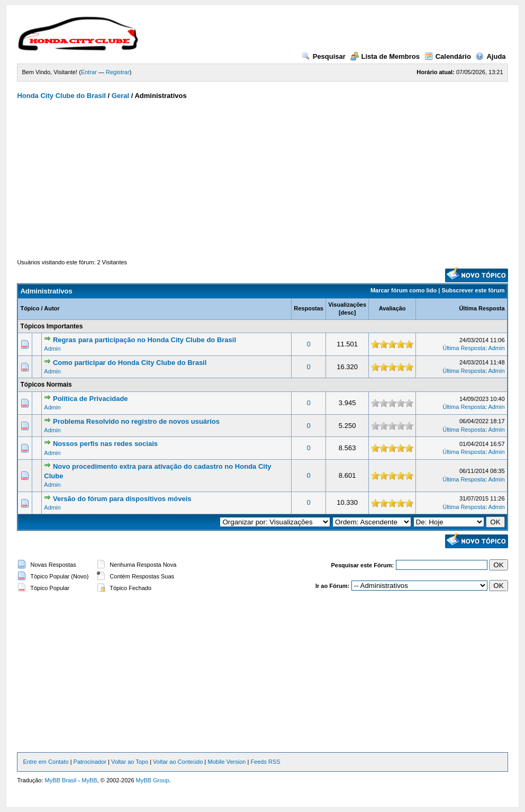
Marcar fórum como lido (404, 290)
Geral (120, 96)
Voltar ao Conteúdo (178, 762)
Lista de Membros (385, 56)
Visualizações (347, 305)
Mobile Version (227, 762)
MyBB (89, 780)
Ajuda (490, 56)
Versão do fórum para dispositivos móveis (122, 499)
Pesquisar (324, 56)
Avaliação (392, 308)
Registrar (118, 72)
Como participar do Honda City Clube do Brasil (130, 363)
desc (347, 313)
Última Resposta (482, 308)
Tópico (30, 308)
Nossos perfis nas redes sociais (105, 444)
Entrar (89, 72)
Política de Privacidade (90, 399)
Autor (52, 308)
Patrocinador (90, 762)
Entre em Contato (46, 762)
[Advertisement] (263, 179)
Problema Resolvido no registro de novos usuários (136, 421)
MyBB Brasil (61, 780)
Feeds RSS (265, 762)
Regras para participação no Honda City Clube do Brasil (144, 340)
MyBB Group (153, 780)
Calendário (448, 56)
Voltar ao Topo (130, 762)
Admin (52, 349)
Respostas (309, 308)
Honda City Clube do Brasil (61, 96)
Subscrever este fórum (473, 290)
